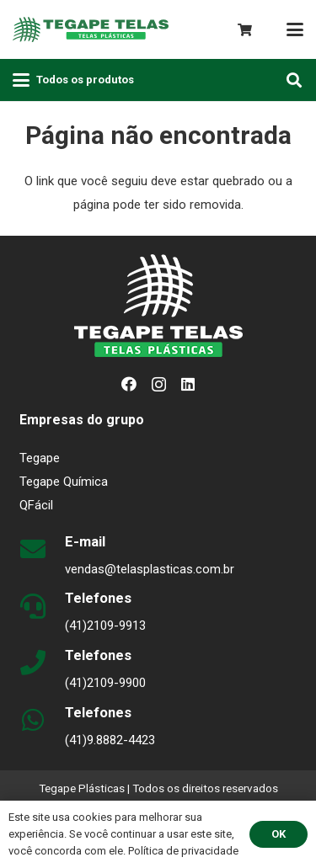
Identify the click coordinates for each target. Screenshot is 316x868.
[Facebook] (129, 384)
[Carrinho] (245, 30)
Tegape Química (64, 482)
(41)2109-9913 (105, 626)
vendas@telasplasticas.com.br (150, 569)
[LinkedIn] (188, 384)
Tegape (40, 458)
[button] (295, 29)
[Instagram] (159, 385)
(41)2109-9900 (105, 683)
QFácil (36, 505)
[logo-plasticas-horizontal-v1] (91, 29)
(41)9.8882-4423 (110, 740)
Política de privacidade (183, 851)
